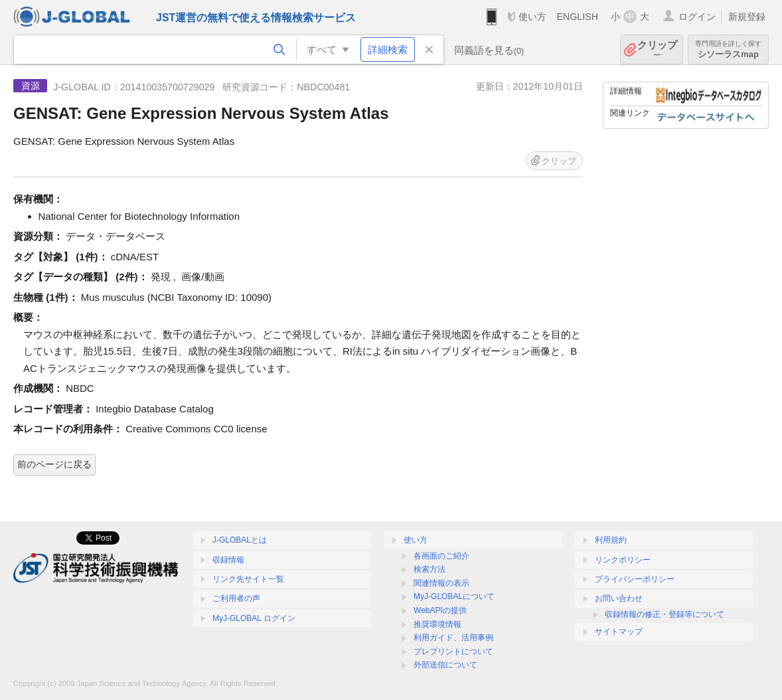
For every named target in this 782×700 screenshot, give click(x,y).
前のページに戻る (54, 464)
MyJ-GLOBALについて (454, 596)
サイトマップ (619, 632)
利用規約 (611, 540)
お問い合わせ (619, 598)
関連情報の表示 (441, 583)
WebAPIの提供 (440, 610)
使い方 (532, 17)
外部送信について (445, 665)
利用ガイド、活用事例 (453, 638)
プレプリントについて (453, 652)
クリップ (657, 49)
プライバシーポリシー (635, 579)
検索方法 (430, 569)
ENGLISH (577, 17)
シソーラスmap (728, 49)
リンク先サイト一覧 (248, 579)
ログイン (697, 17)
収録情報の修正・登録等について (665, 614)
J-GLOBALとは (240, 540)
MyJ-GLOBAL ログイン (254, 618)
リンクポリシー (623, 560)
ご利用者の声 (236, 598)
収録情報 (228, 560)
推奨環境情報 (437, 624)
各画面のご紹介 (441, 556)
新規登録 (747, 17)
